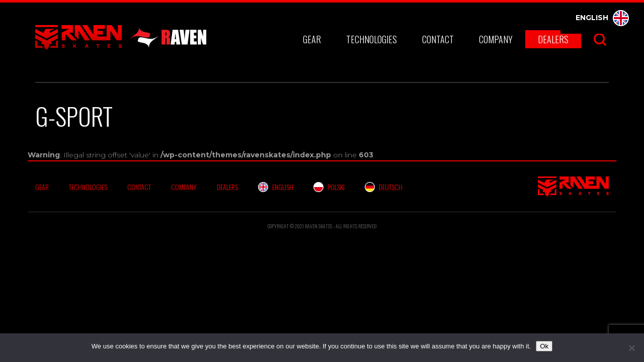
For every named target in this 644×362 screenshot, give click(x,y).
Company (496, 39)
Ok (544, 346)
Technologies (372, 39)
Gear (312, 39)
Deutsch (384, 187)
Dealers (553, 39)
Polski (329, 187)
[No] (631, 348)
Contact (438, 39)
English (602, 18)
